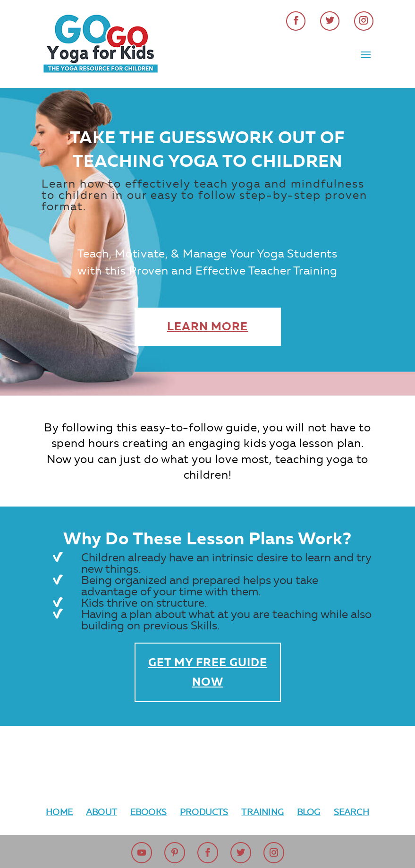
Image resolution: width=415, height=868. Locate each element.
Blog (309, 812)
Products (204, 812)
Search (351, 812)
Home (59, 812)
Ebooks (148, 812)
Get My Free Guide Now (208, 672)
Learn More (207, 327)
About (102, 812)
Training (262, 812)
